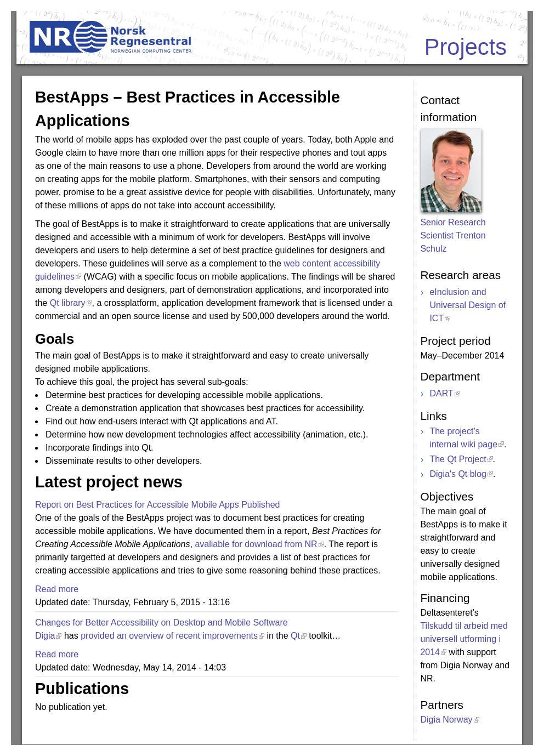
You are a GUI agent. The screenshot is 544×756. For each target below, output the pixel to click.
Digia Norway (446, 720)
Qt (295, 636)
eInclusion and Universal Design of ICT (467, 305)
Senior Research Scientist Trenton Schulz (453, 235)
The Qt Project (458, 459)
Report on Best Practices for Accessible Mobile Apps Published (157, 505)
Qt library (67, 303)
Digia (45, 636)
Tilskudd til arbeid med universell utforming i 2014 (464, 639)
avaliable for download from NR (256, 544)
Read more (57, 589)
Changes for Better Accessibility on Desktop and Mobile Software (161, 623)
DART (441, 393)
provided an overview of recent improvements (169, 636)
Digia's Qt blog (458, 474)
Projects (466, 47)
